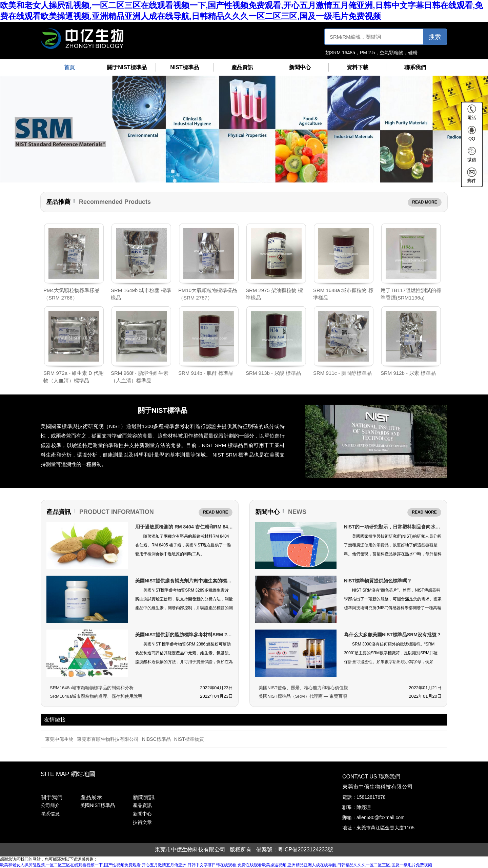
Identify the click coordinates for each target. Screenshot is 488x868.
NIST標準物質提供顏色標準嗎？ (378, 581)
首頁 (69, 67)
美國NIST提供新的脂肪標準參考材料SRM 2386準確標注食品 (199, 635)
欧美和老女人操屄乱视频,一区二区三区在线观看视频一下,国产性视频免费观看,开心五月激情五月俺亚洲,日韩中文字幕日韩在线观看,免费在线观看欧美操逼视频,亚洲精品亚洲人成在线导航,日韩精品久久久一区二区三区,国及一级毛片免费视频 (216, 865)
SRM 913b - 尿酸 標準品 (273, 373)
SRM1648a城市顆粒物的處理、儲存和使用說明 (96, 696)
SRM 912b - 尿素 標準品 (408, 373)
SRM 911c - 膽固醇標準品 (342, 373)
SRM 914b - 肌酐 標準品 (206, 373)
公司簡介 (50, 805)
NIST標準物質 (189, 739)
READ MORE (424, 202)
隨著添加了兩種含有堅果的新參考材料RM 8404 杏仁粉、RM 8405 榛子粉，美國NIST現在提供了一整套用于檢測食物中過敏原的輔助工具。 (183, 545)
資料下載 (358, 67)
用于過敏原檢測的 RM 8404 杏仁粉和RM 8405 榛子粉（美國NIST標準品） (214, 527)
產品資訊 (242, 67)
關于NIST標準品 (127, 67)
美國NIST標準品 (98, 805)
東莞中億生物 (59, 739)
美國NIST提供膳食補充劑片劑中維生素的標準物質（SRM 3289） (204, 581)
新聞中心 (300, 67)
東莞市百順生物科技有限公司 (108, 739)
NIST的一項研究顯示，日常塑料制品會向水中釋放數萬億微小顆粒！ (416, 527)
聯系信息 (50, 814)
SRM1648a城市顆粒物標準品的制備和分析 (92, 688)
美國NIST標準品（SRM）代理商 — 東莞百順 (303, 696)
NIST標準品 (184, 67)
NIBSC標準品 (156, 739)
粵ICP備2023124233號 (306, 850)
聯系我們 (415, 67)
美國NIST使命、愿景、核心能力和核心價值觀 (303, 688)
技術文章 (142, 822)
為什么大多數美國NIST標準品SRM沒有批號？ (393, 635)
